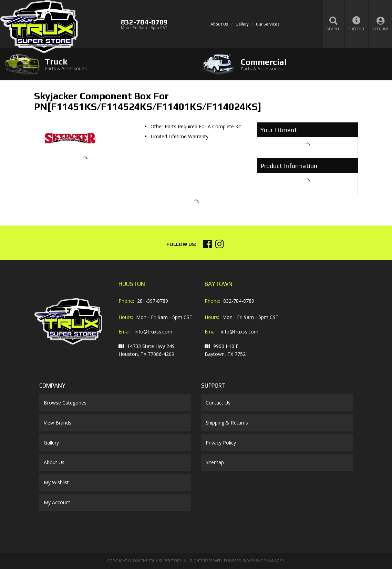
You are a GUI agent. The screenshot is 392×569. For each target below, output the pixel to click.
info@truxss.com (153, 332)
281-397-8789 (153, 301)
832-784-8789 (239, 301)
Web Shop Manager (266, 561)
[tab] (98, 64)
